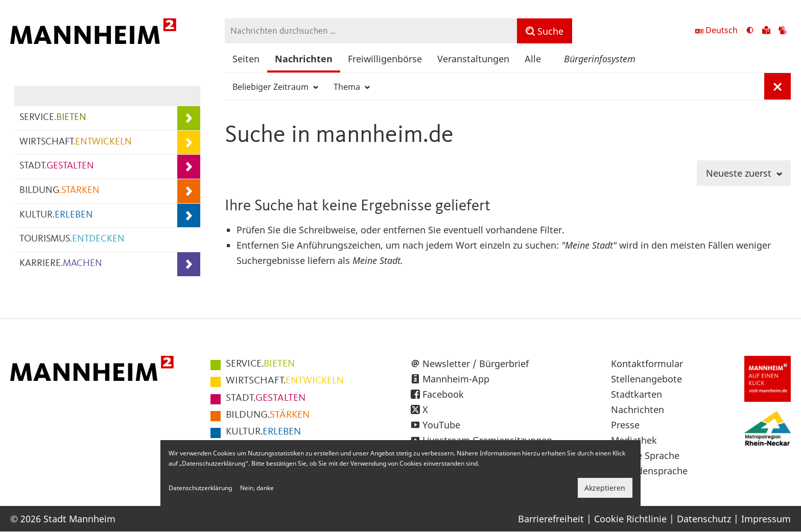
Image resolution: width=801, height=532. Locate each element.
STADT (57, 166)
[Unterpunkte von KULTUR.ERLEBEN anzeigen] (189, 216)
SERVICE (53, 118)
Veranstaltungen (473, 59)
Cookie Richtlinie (630, 519)
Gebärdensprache (649, 471)
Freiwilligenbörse (385, 59)
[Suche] (545, 31)
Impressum (766, 519)
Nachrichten (304, 59)
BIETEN (260, 364)
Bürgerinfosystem (600, 59)
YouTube (441, 425)
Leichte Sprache (645, 455)
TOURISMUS (72, 239)
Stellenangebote (646, 379)
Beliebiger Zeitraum (275, 87)
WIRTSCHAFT (76, 142)
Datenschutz (704, 519)
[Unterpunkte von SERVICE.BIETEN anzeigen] (189, 118)
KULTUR (56, 215)
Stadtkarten (637, 394)
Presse (625, 425)
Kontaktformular (647, 364)
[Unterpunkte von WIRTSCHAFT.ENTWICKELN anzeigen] (189, 143)
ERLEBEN (263, 432)
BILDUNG (60, 191)
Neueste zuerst (744, 173)
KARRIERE (61, 264)
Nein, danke (257, 488)
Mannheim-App (456, 379)
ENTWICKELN (285, 381)
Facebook (443, 394)
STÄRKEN (268, 415)
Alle (533, 59)
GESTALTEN (266, 398)
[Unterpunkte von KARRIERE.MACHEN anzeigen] (189, 264)
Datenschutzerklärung (200, 488)
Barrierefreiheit (551, 519)
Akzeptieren (605, 488)
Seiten (246, 59)
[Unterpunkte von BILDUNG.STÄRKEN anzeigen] (189, 191)
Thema (352, 87)
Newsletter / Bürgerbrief (476, 364)
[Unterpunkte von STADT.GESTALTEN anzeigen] (189, 167)
